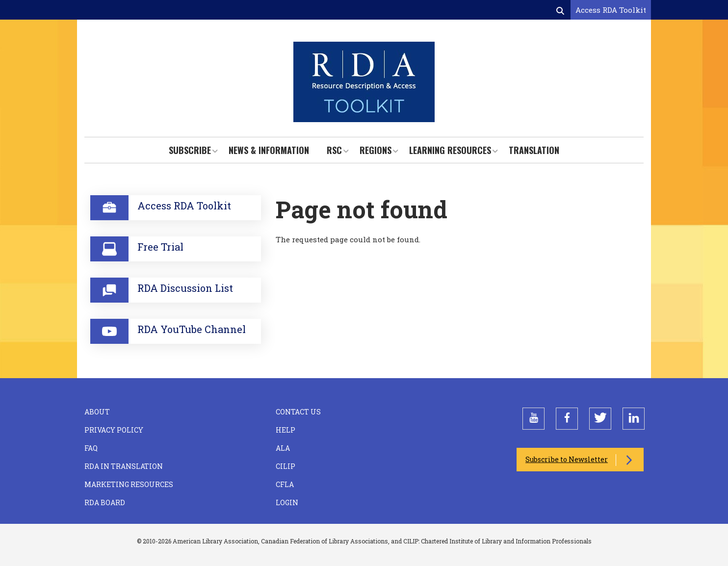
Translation (534, 150)
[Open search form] (561, 10)
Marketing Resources (129, 484)
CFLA (285, 484)
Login (287, 502)
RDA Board (105, 502)
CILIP (286, 466)
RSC (334, 150)
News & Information (269, 150)
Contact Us (298, 412)
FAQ (91, 448)
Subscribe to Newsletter (567, 459)
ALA (283, 448)
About (97, 412)
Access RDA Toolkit (611, 10)
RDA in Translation (124, 466)
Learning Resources (450, 150)
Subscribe (190, 150)
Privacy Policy (114, 430)
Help (286, 430)
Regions (376, 150)
